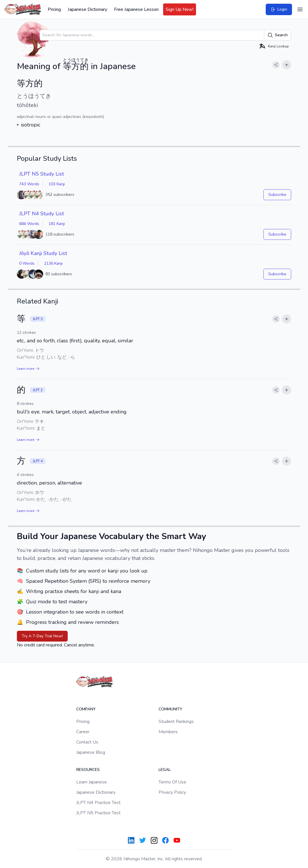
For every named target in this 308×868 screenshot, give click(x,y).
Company (86, 709)
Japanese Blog (91, 752)
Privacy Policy (172, 792)
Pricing (54, 9)
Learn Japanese (92, 782)
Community (170, 709)
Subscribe (277, 195)
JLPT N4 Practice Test (98, 803)
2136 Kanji (53, 263)
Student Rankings (176, 722)
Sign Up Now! (180, 9)
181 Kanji (57, 224)
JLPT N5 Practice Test (98, 813)
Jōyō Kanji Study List (43, 253)
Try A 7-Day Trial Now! (42, 636)
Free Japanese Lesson (136, 9)
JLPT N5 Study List (42, 174)
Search (278, 35)
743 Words (29, 184)
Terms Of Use (172, 782)
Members (168, 732)
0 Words (27, 263)
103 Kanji (57, 184)
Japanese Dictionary (87, 9)
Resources (88, 770)
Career (83, 732)
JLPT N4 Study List (42, 214)
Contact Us (87, 742)
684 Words (29, 224)
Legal (165, 770)
